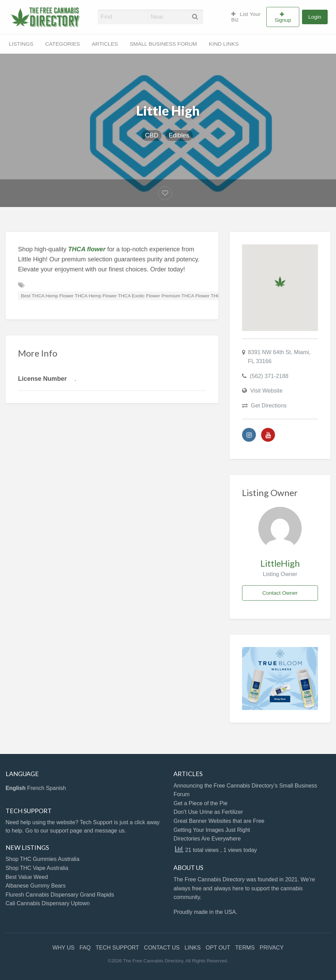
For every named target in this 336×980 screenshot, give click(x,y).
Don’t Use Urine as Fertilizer (208, 812)
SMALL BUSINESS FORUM (163, 44)
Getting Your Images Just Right (212, 830)
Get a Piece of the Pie (200, 803)
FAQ (85, 948)
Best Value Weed (27, 877)
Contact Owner (280, 593)
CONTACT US (162, 948)
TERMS (245, 948)
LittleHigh (280, 563)
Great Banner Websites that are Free (219, 821)
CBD (152, 135)
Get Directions (269, 405)
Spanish (56, 788)
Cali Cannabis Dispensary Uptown (48, 903)
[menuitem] (246, 17)
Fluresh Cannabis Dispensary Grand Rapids (60, 895)
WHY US (63, 948)
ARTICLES (105, 44)
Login (315, 17)
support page (66, 831)
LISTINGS (21, 44)
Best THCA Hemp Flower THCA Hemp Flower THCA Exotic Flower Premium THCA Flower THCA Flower (130, 296)
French (36, 788)
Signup (283, 20)
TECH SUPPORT (117, 948)
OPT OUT (218, 948)
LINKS (192, 948)
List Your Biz (246, 17)
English (16, 788)
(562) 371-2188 (269, 376)
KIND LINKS (224, 44)
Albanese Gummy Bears (36, 886)
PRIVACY (272, 948)
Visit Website (266, 390)
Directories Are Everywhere (207, 839)
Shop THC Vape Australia (37, 868)
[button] (280, 282)
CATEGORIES (62, 44)
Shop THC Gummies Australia (42, 859)
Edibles (179, 135)
